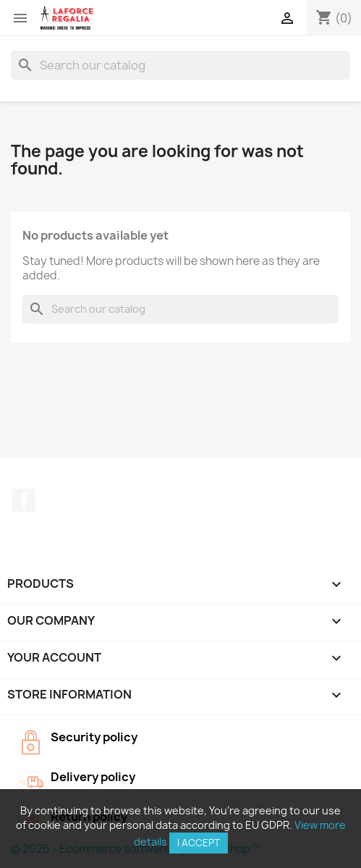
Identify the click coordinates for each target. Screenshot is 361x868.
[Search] (180, 65)
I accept (199, 843)
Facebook (24, 500)
